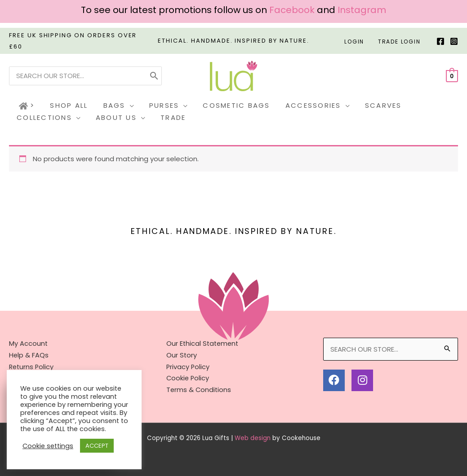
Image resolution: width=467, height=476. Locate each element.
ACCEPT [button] (97, 446)
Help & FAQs (29, 355)
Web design (253, 437)
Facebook (292, 10)
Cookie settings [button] (48, 446)
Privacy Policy (188, 366)
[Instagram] (454, 41)
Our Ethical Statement (204, 343)
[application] (125, 106)
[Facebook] (440, 41)
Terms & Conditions (199, 389)
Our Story (182, 355)
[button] (114, 106)
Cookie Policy (188, 377)
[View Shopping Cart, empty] (452, 76)
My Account (29, 343)
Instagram (362, 10)
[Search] (154, 76)
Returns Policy (32, 366)
